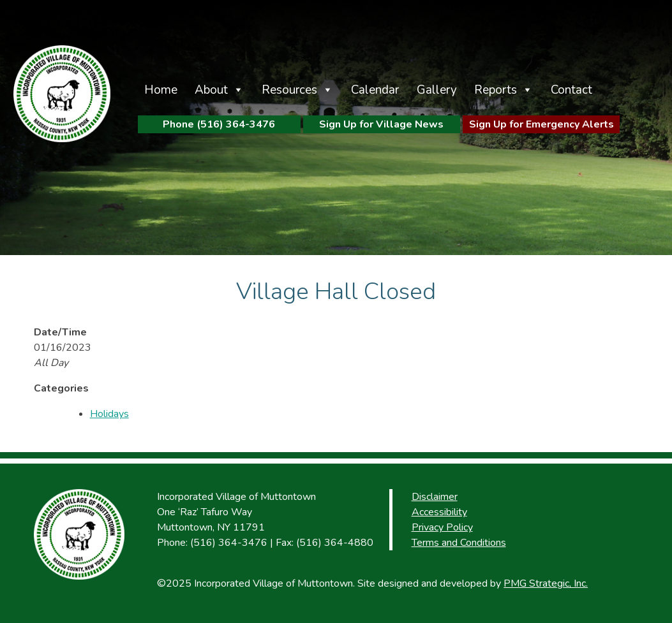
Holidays (109, 414)
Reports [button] (496, 90)
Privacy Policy (442, 527)
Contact (571, 90)
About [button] (211, 90)
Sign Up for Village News (381, 124)
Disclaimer (435, 497)
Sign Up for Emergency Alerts (541, 124)
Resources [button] (289, 90)
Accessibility (439, 512)
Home (161, 90)
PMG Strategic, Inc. (546, 583)
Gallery (437, 90)
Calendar (375, 90)
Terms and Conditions (459, 543)
